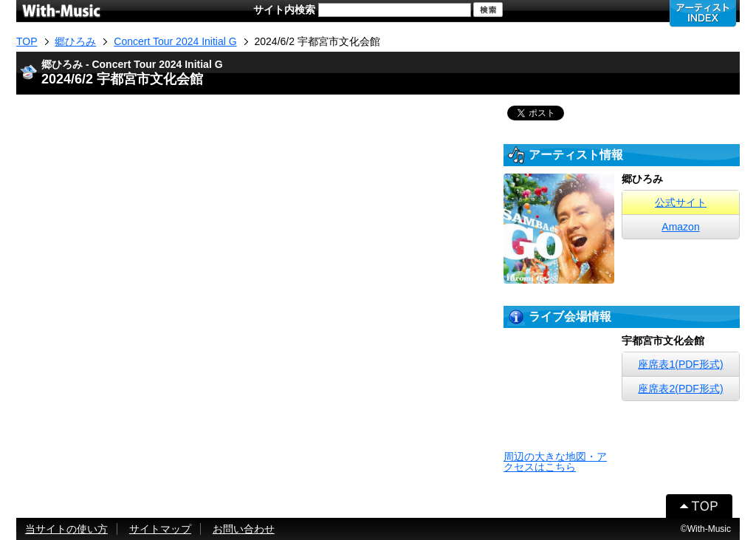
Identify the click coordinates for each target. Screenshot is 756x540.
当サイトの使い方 (66, 529)
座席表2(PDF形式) (680, 389)
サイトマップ (160, 529)
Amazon (680, 227)
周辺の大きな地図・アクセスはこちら (555, 462)
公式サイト (681, 202)
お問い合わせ (244, 529)
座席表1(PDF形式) (680, 364)
